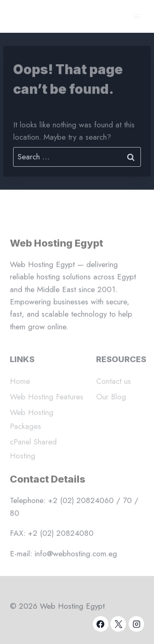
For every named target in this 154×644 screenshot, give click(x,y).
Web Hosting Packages (32, 425)
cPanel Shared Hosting (33, 455)
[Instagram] (136, 624)
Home (20, 387)
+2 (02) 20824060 (81, 504)
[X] (118, 624)
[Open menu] (137, 16)
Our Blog (111, 402)
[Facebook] (101, 624)
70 (127, 504)
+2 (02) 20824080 (61, 536)
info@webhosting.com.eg (76, 557)
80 (15, 516)
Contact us (114, 387)
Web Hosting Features (47, 402)
